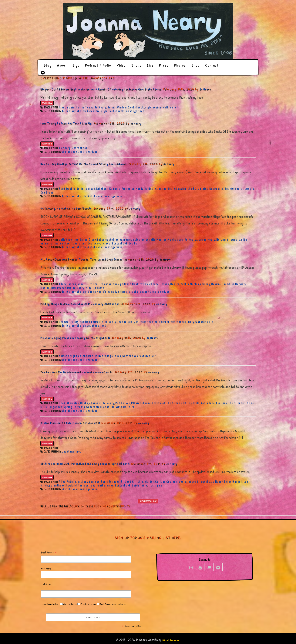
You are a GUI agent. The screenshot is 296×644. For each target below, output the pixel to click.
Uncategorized (135, 111)
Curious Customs (166, 481)
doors (183, 481)
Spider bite (140, 485)
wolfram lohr (171, 107)
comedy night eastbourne (76, 356)
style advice (153, 107)
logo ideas (114, 356)
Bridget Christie (132, 481)
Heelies (162, 239)
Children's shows (88, 604)
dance (84, 239)
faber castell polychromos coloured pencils (126, 239)
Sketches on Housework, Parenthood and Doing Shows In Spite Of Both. (85, 464)
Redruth (164, 322)
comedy (205, 284)
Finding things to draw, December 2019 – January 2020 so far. (80, 304)
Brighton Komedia (108, 188)
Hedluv (45, 288)
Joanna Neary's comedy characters (110, 291)
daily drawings (69, 239)
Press (164, 65)
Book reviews (141, 284)
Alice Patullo (68, 481)
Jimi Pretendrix (61, 288)
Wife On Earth (95, 288)
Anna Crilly (85, 284)
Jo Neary (205, 89)
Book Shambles (69, 403)
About (62, 65)
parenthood (57, 485)
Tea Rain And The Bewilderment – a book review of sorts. (77, 372)
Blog (48, 65)
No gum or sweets (228, 239)
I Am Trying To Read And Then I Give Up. (66, 123)
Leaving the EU (186, 188)
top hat (134, 243)
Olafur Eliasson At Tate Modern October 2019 (70, 423)
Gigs (76, 65)
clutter (149, 481)
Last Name (46, 584)
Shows (136, 65)
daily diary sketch (74, 111)
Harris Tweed (85, 107)
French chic (67, 107)
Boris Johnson (86, 188)
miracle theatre (147, 322)
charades (95, 403)
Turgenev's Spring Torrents (67, 407)
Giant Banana (171, 640)
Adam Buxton (68, 284)
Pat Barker (123, 403)
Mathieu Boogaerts (210, 188)
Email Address (49, 553)
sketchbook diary (183, 322)
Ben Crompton (102, 284)
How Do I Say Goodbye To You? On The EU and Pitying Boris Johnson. (84, 164)
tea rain (221, 403)
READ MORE (47, 103)
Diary (92, 239)
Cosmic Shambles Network (229, 284)
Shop (195, 65)
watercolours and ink (101, 407)
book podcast (122, 284)
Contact (212, 65)
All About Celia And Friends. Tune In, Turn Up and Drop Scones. (82, 259)
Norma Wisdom (117, 107)
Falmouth (97, 322)
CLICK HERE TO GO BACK (148, 501)
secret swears (245, 188)
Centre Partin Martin (185, 284)
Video (121, 65)
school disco (102, 243)
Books (84, 403)
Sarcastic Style (97, 111)
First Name (46, 568)
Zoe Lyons (47, 192)
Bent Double (67, 188)
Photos (180, 65)
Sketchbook (136, 107)
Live (150, 65)
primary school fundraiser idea (72, 243)
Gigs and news (70, 604)
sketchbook (116, 111)
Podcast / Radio (98, 65)
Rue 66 (229, 188)
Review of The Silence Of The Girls (176, 403)
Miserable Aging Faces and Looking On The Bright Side (75, 338)
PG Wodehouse (141, 403)
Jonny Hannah (233, 481)
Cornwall (65, 322)
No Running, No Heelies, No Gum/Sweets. (66, 208)
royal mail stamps (102, 485)
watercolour (148, 356)
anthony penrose (89, 481)
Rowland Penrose (77, 485)
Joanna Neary (166, 188)
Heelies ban (176, 239)
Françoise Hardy (133, 188)
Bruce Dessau (160, 284)
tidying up (155, 485)
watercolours (204, 322)
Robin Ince (208, 403)
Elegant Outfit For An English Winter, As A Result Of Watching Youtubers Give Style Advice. (101, 89)
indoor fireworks (199, 481)
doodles (85, 322)
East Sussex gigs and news (113, 604)
